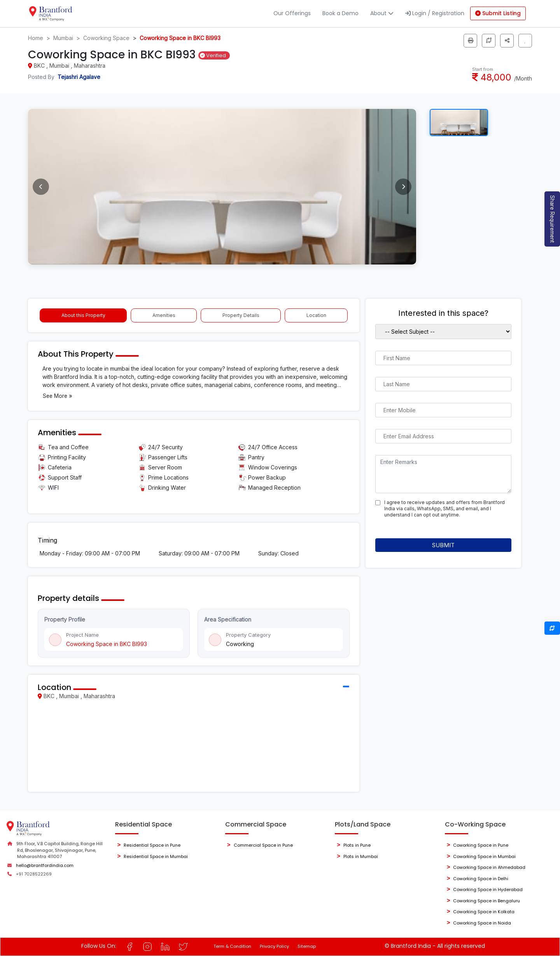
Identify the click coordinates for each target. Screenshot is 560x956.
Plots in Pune (357, 845)
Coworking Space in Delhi (481, 879)
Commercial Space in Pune (263, 845)
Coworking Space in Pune (481, 845)
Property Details (241, 315)
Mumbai (63, 38)
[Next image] (403, 187)
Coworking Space (106, 38)
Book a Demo (340, 13)
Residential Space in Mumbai (156, 856)
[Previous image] (41, 187)
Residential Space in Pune (152, 845)
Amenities (164, 315)
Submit (443, 545)
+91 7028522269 (34, 874)
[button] (507, 41)
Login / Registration (435, 13)
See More (58, 396)
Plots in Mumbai (361, 856)
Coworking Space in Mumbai (484, 856)
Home (36, 38)
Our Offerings (292, 13)
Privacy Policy (274, 946)
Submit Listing (498, 13)
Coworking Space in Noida (482, 923)
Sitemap (307, 946)
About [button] (382, 13)
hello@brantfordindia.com (45, 865)
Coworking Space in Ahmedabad (489, 867)
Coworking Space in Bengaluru (486, 901)
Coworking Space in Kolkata (484, 912)
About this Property (83, 315)
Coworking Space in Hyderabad (488, 889)
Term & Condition (232, 946)
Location (316, 315)
